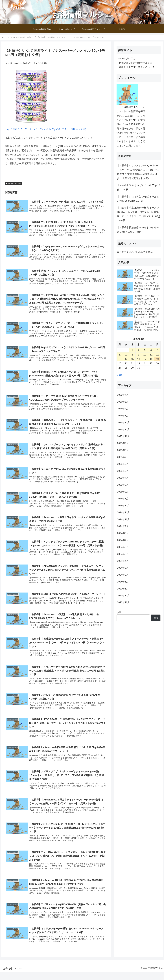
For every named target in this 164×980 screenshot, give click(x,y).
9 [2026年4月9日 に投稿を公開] (139, 355)
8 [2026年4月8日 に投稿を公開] (132, 355)
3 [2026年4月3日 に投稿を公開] (145, 350)
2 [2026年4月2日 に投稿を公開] (139, 350)
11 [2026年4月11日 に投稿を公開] (151, 355)
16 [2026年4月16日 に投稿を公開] (139, 359)
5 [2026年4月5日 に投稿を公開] (157, 350)
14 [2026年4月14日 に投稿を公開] (126, 359)
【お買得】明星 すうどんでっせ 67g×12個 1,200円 (138, 187)
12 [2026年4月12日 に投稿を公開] (157, 355)
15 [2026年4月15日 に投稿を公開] (132, 359)
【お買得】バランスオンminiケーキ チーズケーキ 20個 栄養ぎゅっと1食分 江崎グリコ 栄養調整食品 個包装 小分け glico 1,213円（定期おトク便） (138, 172)
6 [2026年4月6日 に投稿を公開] (120, 355)
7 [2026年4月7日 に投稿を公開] (126, 355)
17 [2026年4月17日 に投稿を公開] (145, 359)
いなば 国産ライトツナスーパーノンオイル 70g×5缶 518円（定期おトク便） (46, 129)
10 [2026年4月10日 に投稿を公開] (145, 355)
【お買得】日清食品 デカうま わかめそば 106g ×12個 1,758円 (138, 230)
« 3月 (119, 375)
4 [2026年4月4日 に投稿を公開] (151, 350)
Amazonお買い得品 (14, 184)
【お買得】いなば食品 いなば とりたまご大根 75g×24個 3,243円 (138, 199)
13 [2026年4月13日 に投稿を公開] (120, 359)
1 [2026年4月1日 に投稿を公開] (132, 350)
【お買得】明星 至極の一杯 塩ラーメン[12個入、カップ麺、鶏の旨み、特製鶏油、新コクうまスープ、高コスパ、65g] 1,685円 (138, 214)
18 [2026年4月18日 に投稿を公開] (151, 359)
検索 (119, 612)
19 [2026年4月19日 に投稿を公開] (157, 359)
